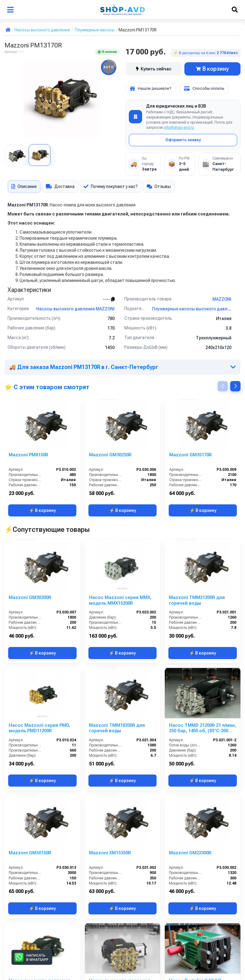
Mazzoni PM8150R (29, 455)
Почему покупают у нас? (111, 186)
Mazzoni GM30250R (110, 455)
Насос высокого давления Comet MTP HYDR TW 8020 (120, 777)
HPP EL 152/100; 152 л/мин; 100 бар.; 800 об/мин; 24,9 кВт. (41, 853)
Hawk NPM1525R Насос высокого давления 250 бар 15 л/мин (121, 929)
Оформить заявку (183, 140)
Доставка (60, 186)
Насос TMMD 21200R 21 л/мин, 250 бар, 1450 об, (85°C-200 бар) (202, 625)
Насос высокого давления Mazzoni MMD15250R (39, 777)
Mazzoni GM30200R (30, 546)
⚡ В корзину (42, 510)
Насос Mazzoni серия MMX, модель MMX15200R (120, 549)
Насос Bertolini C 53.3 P (195, 774)
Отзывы (159, 186)
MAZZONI (222, 299)
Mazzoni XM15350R (110, 698)
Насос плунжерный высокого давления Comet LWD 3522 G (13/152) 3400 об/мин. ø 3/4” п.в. (120, 853)
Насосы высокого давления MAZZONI (75, 309)
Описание (24, 186)
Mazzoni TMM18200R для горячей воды (117, 625)
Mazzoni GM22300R (190, 698)
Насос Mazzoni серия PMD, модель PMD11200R (39, 625)
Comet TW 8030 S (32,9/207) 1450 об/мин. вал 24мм (199, 853)
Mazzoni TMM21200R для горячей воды (197, 549)
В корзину (212, 69)
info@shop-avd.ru (179, 128)
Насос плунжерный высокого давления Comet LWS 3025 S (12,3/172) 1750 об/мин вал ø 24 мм (202, 929)
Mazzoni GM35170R (191, 455)
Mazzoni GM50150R (30, 698)
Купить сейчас (154, 69)
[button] (235, 386)
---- (109, 299)
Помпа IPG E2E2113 (30, 926)
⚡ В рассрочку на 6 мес (206, 53)
